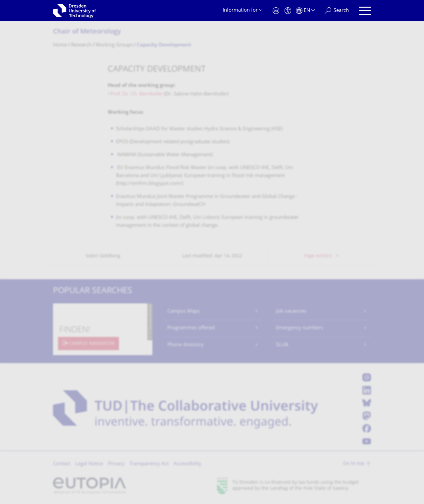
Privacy (116, 464)
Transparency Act (149, 464)
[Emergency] (276, 11)
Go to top (354, 464)
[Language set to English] (305, 11)
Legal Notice (89, 464)
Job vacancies (291, 312)
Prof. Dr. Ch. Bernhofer (136, 94)
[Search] (337, 11)
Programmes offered (191, 328)
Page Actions (318, 256)
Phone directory (185, 345)
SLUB (282, 345)
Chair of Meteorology (87, 32)
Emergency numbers (299, 328)
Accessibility (187, 464)
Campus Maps (184, 312)
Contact (62, 464)
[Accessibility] (288, 11)
